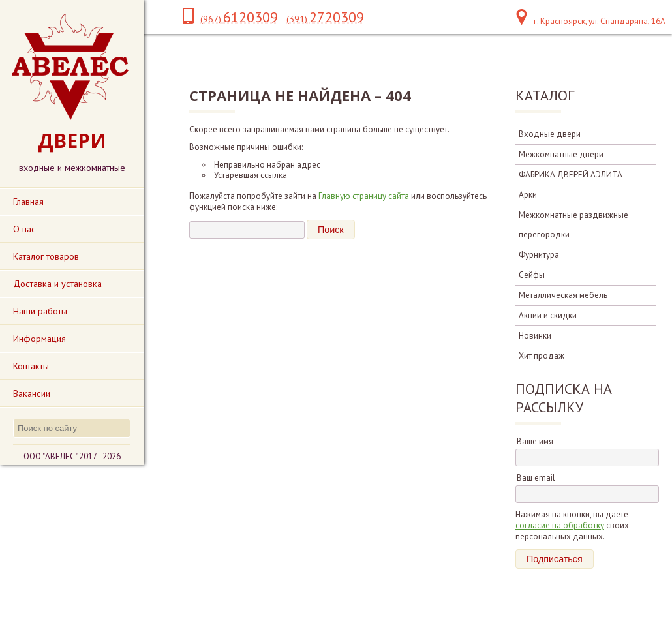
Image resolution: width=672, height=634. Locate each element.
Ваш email (536, 478)
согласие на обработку (560, 525)
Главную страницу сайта (364, 196)
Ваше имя (535, 441)
